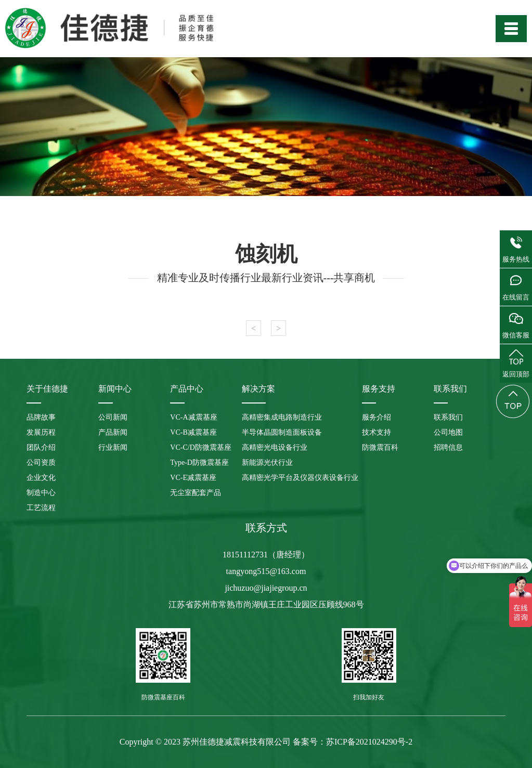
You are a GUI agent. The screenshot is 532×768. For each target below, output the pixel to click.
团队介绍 (41, 447)
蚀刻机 (266, 254)
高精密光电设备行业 (275, 447)
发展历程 (41, 432)
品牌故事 (41, 417)
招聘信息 (448, 447)
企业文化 (41, 478)
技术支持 (377, 432)
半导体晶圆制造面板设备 (282, 432)
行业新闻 (113, 447)
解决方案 (258, 389)
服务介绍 (377, 417)
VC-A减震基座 (193, 417)
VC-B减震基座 (193, 432)
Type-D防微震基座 (199, 463)
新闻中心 (115, 389)
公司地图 (448, 432)
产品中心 (187, 389)
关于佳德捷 (47, 389)
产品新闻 (113, 432)
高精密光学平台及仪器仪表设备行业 (300, 478)
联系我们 (450, 389)
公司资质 (41, 463)
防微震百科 (380, 447)
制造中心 (41, 493)
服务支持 (379, 389)
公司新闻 (113, 417)
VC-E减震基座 (193, 478)
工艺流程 (41, 508)
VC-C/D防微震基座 (200, 447)
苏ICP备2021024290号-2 (369, 742)
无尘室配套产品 (196, 493)
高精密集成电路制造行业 (282, 417)
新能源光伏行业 (267, 463)
